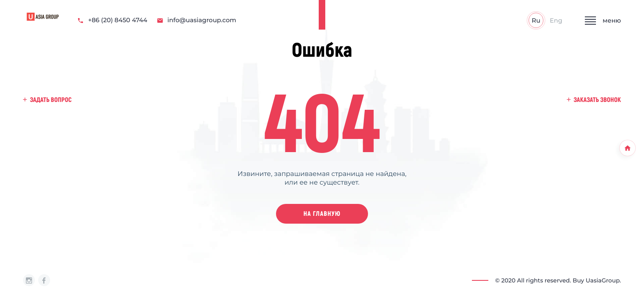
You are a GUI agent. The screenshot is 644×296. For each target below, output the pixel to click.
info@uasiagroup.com (197, 20)
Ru (536, 20)
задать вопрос (47, 100)
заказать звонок (594, 100)
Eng (556, 20)
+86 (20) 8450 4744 (113, 20)
